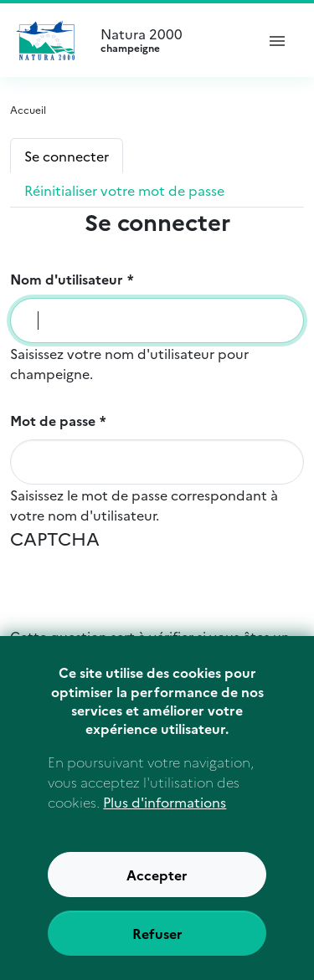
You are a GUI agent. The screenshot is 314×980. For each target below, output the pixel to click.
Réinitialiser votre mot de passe (124, 190)
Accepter (157, 884)
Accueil (28, 109)
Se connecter (67, 156)
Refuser (157, 942)
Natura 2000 (170, 40)
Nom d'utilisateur (67, 279)
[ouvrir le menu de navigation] (277, 40)
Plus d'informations (165, 811)
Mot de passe (53, 420)
